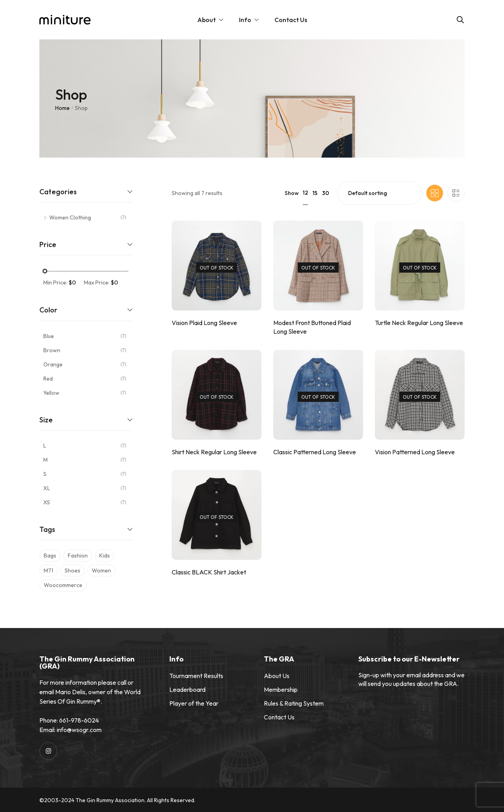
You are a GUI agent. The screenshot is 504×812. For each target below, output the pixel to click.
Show (292, 193)
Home (62, 108)
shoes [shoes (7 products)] (72, 570)
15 (315, 193)
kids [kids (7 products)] (105, 556)
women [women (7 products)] (101, 570)
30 (326, 193)
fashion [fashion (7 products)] (78, 556)
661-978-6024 (79, 720)
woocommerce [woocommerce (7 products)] (63, 585)
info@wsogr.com (79, 730)
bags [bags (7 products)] (50, 556)
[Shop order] (380, 193)
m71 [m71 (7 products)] (48, 570)
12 (305, 193)
